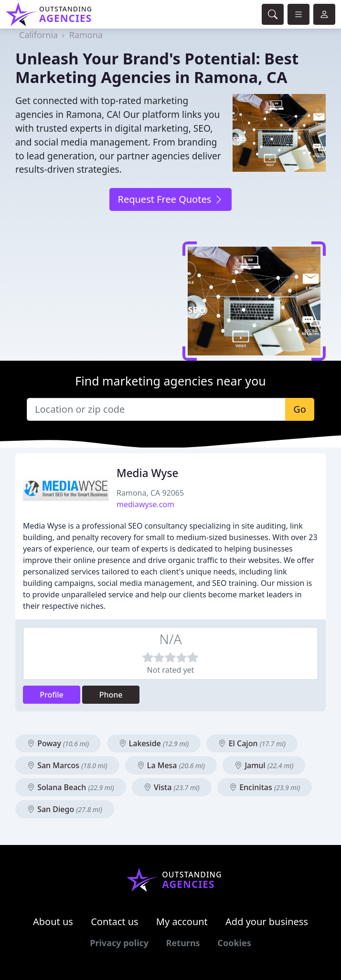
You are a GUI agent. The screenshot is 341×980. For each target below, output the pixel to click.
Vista (172, 787)
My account (182, 922)
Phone (111, 695)
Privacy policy (119, 943)
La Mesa (171, 765)
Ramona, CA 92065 (150, 493)
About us (53, 922)
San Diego (65, 809)
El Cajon (252, 743)
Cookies (234, 943)
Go (300, 409)
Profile (52, 695)
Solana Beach (71, 787)
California (38, 35)
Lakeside (154, 743)
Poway (58, 743)
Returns (183, 943)
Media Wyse (147, 473)
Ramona (86, 35)
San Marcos (67, 765)
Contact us (115, 922)
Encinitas (265, 787)
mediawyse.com (145, 504)
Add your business (267, 922)
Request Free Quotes (170, 199)
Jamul (264, 765)
